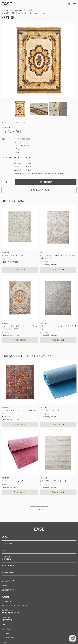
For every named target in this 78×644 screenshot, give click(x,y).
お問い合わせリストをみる (39, 190)
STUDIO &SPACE (9, 544)
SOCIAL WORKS (8, 572)
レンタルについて (8, 601)
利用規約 (5, 597)
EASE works (5, 633)
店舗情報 (6, 13)
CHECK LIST (46, 182)
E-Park (4, 642)
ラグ (26, 10)
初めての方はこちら (20, 13)
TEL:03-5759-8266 (38, 13)
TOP (3, 10)
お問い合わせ (7, 620)
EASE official (6, 629)
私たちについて (8, 581)
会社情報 (5, 586)
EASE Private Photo (8, 638)
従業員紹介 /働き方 (8, 590)
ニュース (5, 594)
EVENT (5, 550)
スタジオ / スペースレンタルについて (14, 606)
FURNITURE (18, 10)
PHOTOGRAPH (8, 566)
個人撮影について (8, 610)
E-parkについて (7, 617)
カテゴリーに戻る (39, 509)
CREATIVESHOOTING (7, 558)
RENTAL (9, 10)
